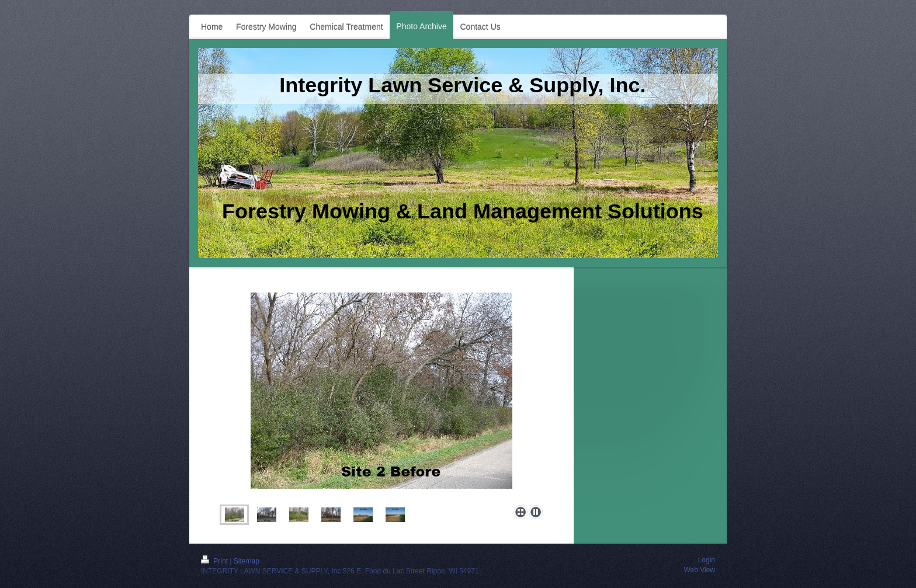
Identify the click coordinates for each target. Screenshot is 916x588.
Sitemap (247, 561)
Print (215, 561)
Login (707, 560)
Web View (699, 570)
